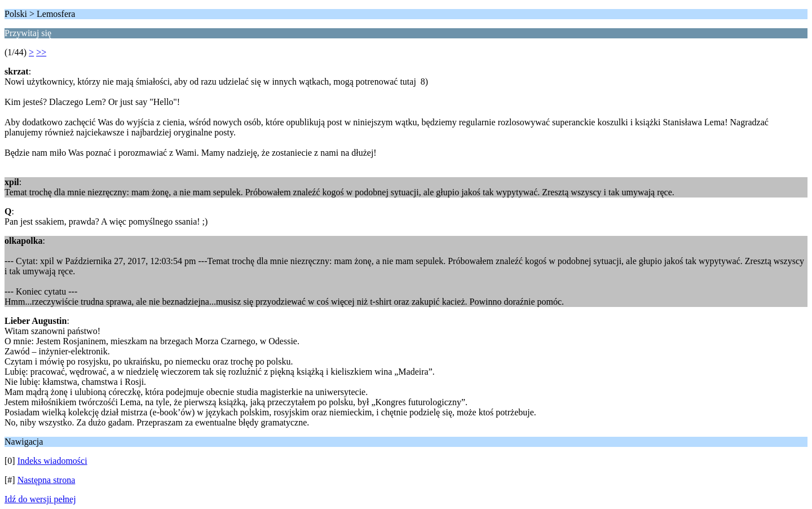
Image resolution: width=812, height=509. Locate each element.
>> (41, 52)
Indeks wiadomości (52, 461)
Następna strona (47, 480)
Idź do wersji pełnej (40, 499)
